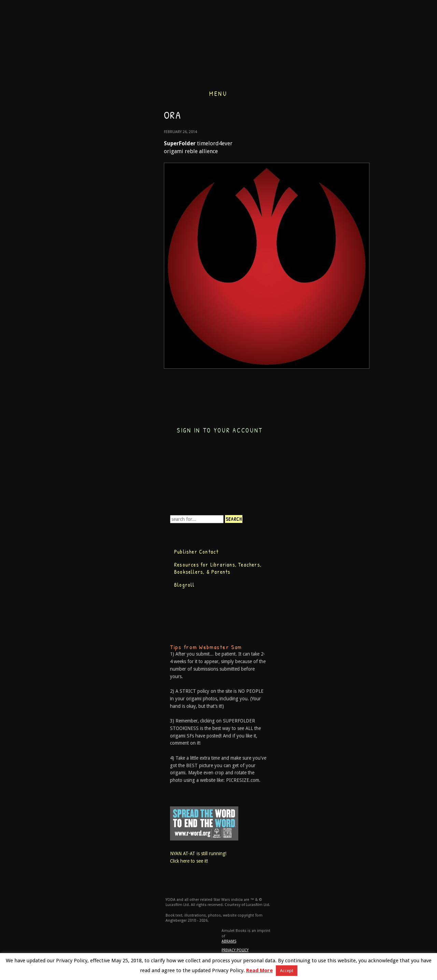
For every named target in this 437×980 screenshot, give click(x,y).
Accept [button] (287, 971)
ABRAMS (229, 941)
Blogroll (185, 585)
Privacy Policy (235, 950)
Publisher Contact (196, 552)
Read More (259, 970)
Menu (218, 93)
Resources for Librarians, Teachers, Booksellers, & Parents (218, 568)
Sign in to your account (220, 430)
